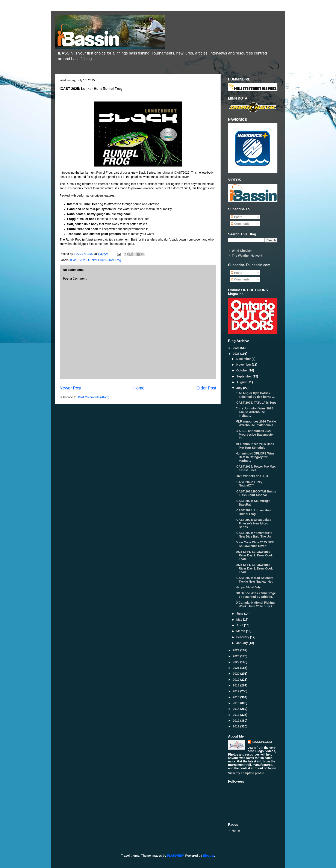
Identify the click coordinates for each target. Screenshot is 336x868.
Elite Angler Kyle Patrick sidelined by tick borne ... (255, 395)
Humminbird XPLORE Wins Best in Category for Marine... (255, 457)
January (242, 643)
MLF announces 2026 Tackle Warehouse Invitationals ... (256, 423)
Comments (240, 224)
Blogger (209, 856)
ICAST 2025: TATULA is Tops (256, 403)
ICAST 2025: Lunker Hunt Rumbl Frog (96, 260)
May (240, 620)
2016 (237, 697)
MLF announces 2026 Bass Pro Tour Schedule (255, 446)
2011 (237, 726)
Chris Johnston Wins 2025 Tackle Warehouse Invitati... (254, 412)
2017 (237, 691)
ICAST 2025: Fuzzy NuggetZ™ (249, 484)
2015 (237, 703)
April (240, 625)
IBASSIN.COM (84, 254)
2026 (237, 348)
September (244, 376)
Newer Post (70, 388)
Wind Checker (242, 251)
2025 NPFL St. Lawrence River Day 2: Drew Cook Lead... (254, 555)
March (241, 631)
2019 (237, 680)
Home (139, 388)
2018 (237, 685)
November (244, 365)
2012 (237, 721)
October (242, 370)
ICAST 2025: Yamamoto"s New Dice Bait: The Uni (254, 535)
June (240, 614)
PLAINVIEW (175, 856)
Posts (236, 217)
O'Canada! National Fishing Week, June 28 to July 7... (255, 604)
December (244, 359)
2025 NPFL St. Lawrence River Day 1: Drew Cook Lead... (254, 568)
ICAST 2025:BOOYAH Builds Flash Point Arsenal (256, 493)
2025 (237, 354)
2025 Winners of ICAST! (253, 476)
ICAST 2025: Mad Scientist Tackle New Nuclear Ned (254, 580)
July (240, 388)
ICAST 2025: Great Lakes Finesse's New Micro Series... (253, 523)
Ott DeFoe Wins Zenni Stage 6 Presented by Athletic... (256, 595)
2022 (237, 662)
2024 (237, 650)
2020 (237, 674)
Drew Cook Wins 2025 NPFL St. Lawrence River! (256, 544)
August (242, 382)
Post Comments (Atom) (94, 397)
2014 (237, 709)
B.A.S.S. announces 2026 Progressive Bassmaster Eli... (255, 435)
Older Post (206, 388)
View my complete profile (246, 773)
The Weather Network (247, 256)
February (243, 637)
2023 (237, 656)
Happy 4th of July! (249, 587)
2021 (237, 668)
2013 (237, 715)
